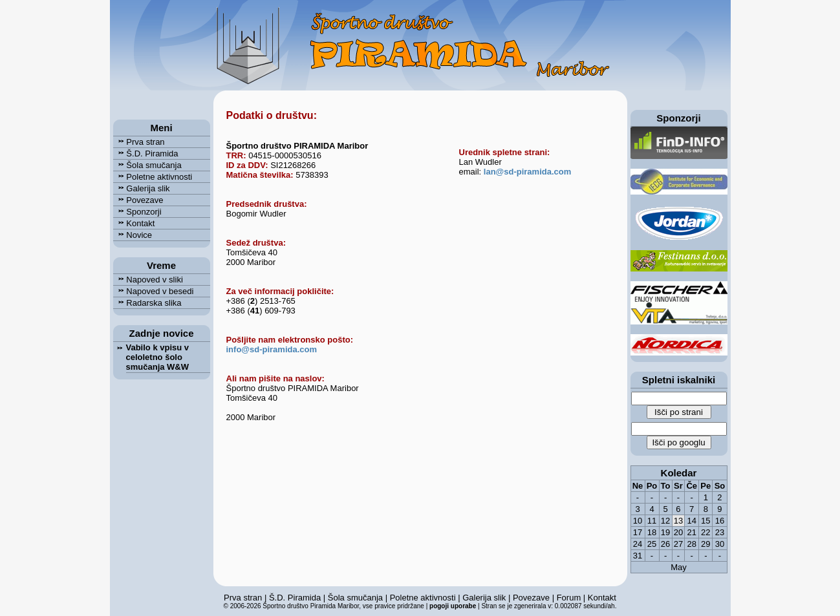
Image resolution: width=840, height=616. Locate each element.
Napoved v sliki (148, 280)
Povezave (138, 200)
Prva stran (139, 142)
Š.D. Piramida (146, 154)
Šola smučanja (147, 165)
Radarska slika (147, 303)
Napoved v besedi (154, 291)
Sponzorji (137, 212)
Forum (569, 598)
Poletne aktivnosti (153, 177)
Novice (133, 235)
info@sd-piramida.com (272, 349)
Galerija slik (142, 188)
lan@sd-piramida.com (527, 172)
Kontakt (134, 223)
